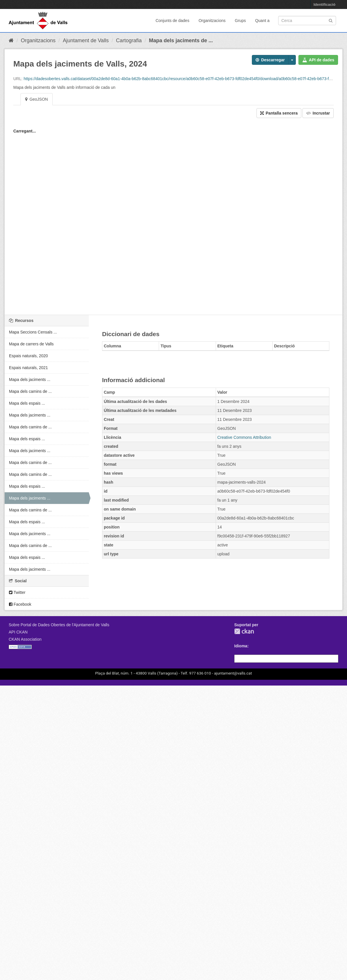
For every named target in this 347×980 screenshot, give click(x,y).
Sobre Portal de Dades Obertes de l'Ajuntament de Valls (59, 625)
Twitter (17, 592)
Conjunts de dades (172, 21)
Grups (240, 21)
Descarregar (270, 60)
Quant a (262, 21)
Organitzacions (212, 21)
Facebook (20, 604)
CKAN (244, 631)
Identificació (324, 4)
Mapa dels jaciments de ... (181, 40)
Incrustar (318, 113)
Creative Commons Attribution (244, 437)
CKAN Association (25, 639)
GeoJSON (37, 99)
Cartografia (129, 40)
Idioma (241, 646)
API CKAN (18, 632)
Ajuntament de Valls (86, 40)
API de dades (318, 60)
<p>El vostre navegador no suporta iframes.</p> (173, 219)
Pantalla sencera (279, 113)
